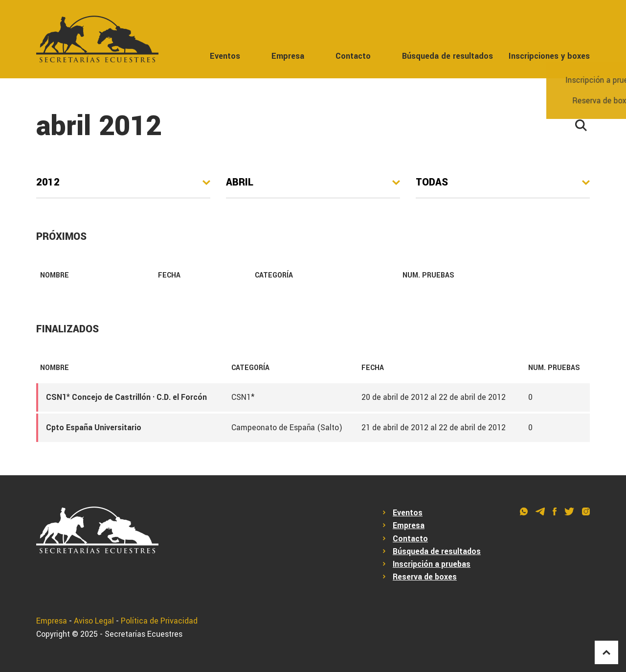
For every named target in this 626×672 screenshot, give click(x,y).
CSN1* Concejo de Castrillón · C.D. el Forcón (126, 397)
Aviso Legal (94, 621)
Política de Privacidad (159, 621)
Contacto (353, 56)
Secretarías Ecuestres (144, 634)
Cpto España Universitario (94, 428)
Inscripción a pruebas (432, 564)
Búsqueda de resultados (447, 56)
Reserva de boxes (425, 577)
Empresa (288, 56)
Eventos (225, 56)
